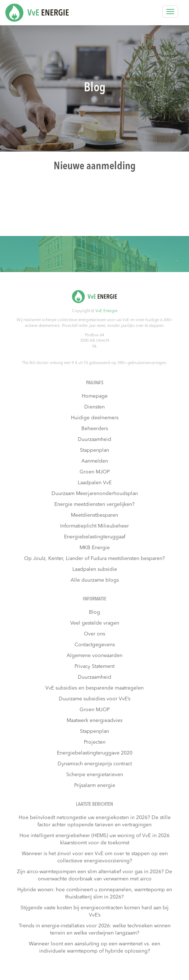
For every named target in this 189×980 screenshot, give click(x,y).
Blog (94, 612)
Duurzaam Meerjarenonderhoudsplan (95, 494)
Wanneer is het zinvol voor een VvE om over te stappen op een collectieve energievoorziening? (95, 857)
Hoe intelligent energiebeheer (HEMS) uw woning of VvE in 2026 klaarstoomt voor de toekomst (94, 839)
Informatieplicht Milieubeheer (94, 526)
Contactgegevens (95, 645)
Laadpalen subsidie (95, 569)
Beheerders (95, 429)
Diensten (94, 407)
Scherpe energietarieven (95, 775)
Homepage (95, 396)
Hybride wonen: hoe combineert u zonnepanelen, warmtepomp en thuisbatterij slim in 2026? (95, 893)
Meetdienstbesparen (94, 515)
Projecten (95, 742)
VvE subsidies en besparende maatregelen (94, 688)
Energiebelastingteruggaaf (95, 537)
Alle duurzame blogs (95, 580)
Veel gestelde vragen (95, 623)
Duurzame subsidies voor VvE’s (94, 699)
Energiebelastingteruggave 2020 (95, 753)
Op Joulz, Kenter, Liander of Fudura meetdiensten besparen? (94, 559)
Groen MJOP (95, 472)
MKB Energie (95, 548)
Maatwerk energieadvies (94, 721)
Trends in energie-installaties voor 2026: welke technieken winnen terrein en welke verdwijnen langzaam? (95, 929)
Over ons (94, 634)
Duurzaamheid (94, 439)
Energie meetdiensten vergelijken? (94, 504)
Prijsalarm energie (95, 786)
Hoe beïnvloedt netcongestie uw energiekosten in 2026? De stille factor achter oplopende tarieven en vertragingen (95, 821)
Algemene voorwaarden (94, 656)
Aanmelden (95, 461)
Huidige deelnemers (95, 418)
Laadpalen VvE (95, 483)
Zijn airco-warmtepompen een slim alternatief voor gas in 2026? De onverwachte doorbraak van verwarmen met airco (94, 875)
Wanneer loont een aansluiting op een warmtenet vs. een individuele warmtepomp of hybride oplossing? (94, 948)
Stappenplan (94, 450)
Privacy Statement (94, 666)
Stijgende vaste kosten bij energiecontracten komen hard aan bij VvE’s (94, 911)
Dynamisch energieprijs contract (95, 764)
